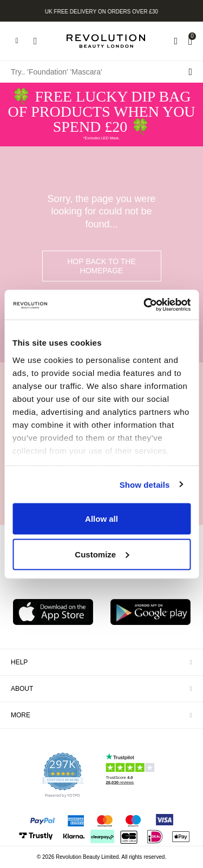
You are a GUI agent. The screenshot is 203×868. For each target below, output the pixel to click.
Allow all (101, 519)
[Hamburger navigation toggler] (17, 41)
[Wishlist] (176, 41)
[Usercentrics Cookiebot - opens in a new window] (145, 305)
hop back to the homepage (101, 266)
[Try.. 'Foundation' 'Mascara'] (101, 72)
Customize (102, 554)
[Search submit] (190, 72)
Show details (145, 484)
